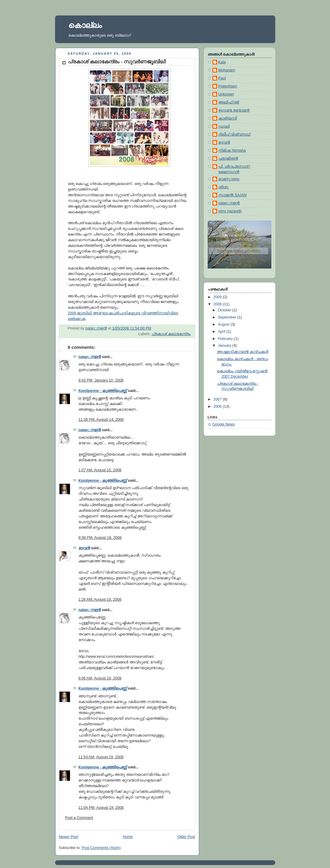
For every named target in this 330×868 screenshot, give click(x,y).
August (224, 324)
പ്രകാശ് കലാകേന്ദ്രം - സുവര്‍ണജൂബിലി (117, 62)
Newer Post (69, 837)
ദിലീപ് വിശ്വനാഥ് (234, 134)
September (227, 317)
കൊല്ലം (85, 25)
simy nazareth (230, 211)
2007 (218, 399)
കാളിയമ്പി (228, 118)
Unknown (226, 94)
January (225, 346)
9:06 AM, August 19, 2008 (100, 678)
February (226, 339)
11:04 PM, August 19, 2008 (101, 808)
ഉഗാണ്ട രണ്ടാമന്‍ (234, 110)
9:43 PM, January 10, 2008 (101, 380)
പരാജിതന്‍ (228, 158)
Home (128, 837)
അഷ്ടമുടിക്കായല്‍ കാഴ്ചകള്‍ (243, 352)
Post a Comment (79, 818)
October (225, 310)
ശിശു (223, 187)
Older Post (186, 837)
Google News (224, 424)
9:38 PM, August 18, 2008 (100, 538)
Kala (222, 62)
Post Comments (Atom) (101, 848)
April (222, 332)
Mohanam (227, 70)
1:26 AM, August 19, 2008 (100, 599)
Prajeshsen (228, 86)
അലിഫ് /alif (229, 102)
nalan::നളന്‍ (90, 357)
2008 (218, 304)
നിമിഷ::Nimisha (232, 150)
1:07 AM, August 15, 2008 (100, 470)
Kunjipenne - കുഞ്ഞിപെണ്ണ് (103, 391)
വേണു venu (229, 179)
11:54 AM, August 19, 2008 (101, 757)
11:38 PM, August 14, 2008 (101, 420)
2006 (218, 406)
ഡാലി (224, 126)
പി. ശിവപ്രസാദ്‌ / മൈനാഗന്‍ (234, 169)
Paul (222, 78)
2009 (218, 297)
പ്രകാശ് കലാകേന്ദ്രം (171, 334)
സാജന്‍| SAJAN (233, 195)
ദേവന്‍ (84, 548)
